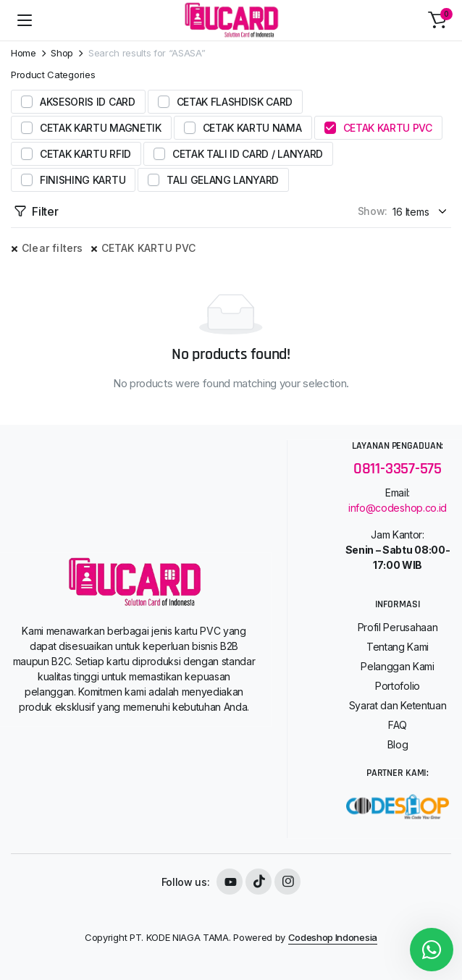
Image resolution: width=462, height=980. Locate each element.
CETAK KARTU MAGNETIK (101, 128)
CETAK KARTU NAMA (252, 128)
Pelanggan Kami (398, 666)
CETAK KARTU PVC (388, 128)
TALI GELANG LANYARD (223, 180)
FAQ (398, 725)
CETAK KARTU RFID (85, 154)
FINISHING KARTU (83, 180)
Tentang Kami (398, 647)
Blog (398, 744)
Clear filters (52, 248)
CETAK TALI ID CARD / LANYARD (248, 154)
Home (24, 53)
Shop (62, 53)
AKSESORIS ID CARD (88, 102)
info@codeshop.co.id (398, 508)
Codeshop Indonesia (333, 937)
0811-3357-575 (398, 469)
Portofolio (398, 686)
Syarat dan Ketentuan (398, 705)
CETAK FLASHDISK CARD (235, 102)
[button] (437, 20)
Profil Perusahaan (398, 627)
